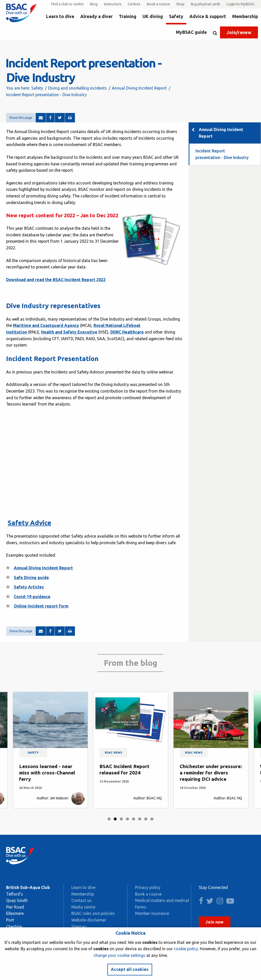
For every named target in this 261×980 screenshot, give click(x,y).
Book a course (158, 4)
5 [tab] (134, 819)
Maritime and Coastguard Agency (46, 325)
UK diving (153, 16)
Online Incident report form (41, 606)
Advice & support (208, 16)
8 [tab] (152, 819)
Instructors (113, 4)
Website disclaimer (89, 920)
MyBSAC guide (191, 32)
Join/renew (239, 32)
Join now (215, 922)
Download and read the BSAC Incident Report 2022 (56, 280)
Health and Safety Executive (69, 332)
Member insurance (152, 913)
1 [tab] (109, 819)
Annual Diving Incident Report (139, 88)
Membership (245, 16)
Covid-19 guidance (32, 597)
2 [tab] (115, 819)
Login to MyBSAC (241, 4)
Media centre (83, 907)
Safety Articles (29, 587)
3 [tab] (121, 819)
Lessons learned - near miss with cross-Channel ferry (47, 773)
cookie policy (186, 949)
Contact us (81, 900)
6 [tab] (140, 819)
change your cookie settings (119, 955)
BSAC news (113, 753)
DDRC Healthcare (127, 332)
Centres (134, 4)
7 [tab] (146, 819)
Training (128, 16)
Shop (180, 4)
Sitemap (79, 927)
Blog (94, 4)
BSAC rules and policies (93, 913)
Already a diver (96, 16)
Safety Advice (29, 523)
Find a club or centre (67, 4)
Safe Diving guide (31, 578)
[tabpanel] (50, 750)
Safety (176, 16)
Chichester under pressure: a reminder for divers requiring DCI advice (211, 773)
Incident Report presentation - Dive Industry (222, 154)
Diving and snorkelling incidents (77, 88)
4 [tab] (127, 819)
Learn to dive (60, 16)
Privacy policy (148, 887)
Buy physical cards (205, 4)
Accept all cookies (130, 969)
